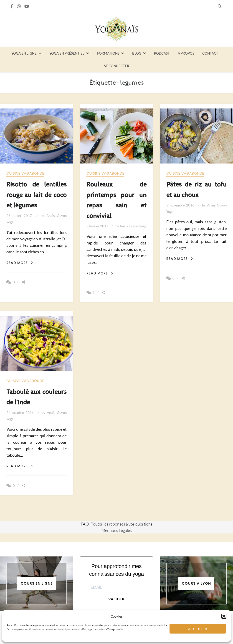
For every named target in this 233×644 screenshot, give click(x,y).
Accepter (198, 629)
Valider (116, 599)
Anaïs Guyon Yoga (133, 226)
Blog (137, 53)
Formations (108, 53)
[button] (224, 616)
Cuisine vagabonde (25, 173)
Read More (20, 263)
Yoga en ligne (24, 53)
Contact (210, 53)
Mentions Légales (117, 530)
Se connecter (117, 66)
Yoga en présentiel (67, 53)
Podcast (162, 53)
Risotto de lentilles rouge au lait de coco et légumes (37, 195)
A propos (186, 53)
